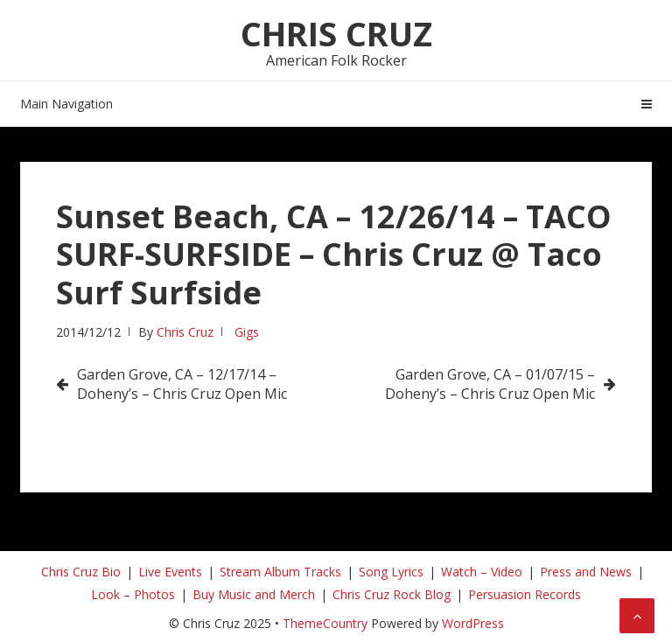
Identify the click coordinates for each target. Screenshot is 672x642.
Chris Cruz (336, 33)
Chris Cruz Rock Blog (392, 594)
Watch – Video (482, 572)
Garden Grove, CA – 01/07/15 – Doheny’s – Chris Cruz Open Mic (490, 384)
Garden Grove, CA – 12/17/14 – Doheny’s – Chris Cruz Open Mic (182, 384)
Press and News (586, 572)
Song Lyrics (391, 572)
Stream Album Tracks (280, 572)
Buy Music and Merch (254, 594)
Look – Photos (133, 594)
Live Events (170, 572)
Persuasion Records (525, 594)
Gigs (247, 332)
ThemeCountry (325, 623)
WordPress (473, 623)
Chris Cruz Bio (81, 572)
